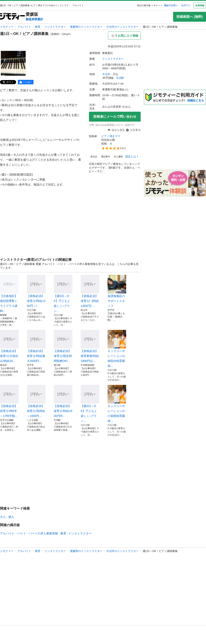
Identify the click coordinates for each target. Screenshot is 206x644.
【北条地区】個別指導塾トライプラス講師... (9, 294)
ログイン (186, 5)
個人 (11, 517)
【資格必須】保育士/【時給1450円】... (90, 291)
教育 (38, 27)
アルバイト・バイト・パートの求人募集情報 (29, 533)
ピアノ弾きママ (111, 136)
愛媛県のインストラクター (86, 27)
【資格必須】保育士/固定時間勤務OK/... (63, 346)
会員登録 (200, 5)
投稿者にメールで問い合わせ (115, 117)
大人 (3, 517)
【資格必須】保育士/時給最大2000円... (36, 346)
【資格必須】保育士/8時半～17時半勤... (9, 401)
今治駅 (120, 78)
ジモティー (7, 27)
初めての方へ (171, 5)
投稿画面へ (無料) (190, 17)
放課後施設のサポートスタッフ (117, 291)
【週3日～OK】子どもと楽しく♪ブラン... (63, 294)
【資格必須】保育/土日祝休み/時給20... (9, 346)
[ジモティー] (12, 17)
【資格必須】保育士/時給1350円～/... (36, 291)
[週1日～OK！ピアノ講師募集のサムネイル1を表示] (13, 63)
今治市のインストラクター (122, 27)
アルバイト (24, 27)
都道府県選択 (34, 19)
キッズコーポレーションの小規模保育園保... (117, 404)
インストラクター (55, 27)
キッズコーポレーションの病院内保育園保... (117, 349)
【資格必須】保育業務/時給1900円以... (90, 346)
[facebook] (26, 82)
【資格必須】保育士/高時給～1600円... (36, 401)
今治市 (106, 74)
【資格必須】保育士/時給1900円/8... (63, 401)
